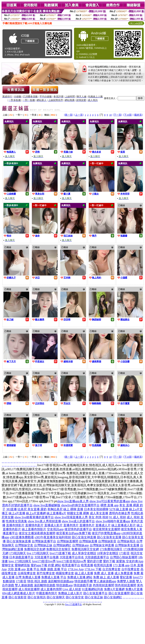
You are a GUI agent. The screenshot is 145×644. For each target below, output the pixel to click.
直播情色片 (87, 525)
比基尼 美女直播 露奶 (32, 509)
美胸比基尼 (55, 509)
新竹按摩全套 (46, 573)
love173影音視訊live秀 (71, 561)
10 (110, 115)
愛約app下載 (39, 565)
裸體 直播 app (109, 505)
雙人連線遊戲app (105, 581)
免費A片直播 (134, 589)
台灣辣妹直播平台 (44, 541)
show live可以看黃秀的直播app (110, 501)
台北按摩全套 (111, 569)
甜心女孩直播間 (119, 593)
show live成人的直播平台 (78, 521)
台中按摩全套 (130, 569)
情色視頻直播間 (126, 585)
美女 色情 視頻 (98, 517)
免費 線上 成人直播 (106, 577)
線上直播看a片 (56, 513)
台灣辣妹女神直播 (102, 545)
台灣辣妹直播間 (68, 541)
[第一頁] (69, 115)
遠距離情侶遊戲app (61, 581)
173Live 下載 (93, 569)
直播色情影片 (15, 525)
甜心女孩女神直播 (84, 537)
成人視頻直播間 (29, 589)
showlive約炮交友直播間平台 (80, 505)
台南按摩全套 (27, 573)
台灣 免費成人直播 (28, 577)
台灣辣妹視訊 (126, 541)
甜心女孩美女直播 (109, 537)
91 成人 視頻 (118, 517)
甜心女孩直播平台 (95, 593)
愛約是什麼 (95, 561)
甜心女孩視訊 (37, 597)
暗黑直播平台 (71, 565)
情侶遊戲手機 (84, 581)
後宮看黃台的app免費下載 (74, 533)
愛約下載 (109, 561)
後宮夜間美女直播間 (106, 529)
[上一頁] (79, 115)
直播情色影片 (34, 525)
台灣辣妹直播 (88, 541)
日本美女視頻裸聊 (96, 509)
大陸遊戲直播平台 (97, 557)
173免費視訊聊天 (111, 549)
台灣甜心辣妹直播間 (124, 557)
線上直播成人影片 (124, 525)
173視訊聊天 (18, 553)
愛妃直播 (126, 577)
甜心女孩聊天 (56, 597)
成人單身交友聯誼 (84, 553)
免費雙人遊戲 (126, 581)
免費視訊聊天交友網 (85, 549)
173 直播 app (121, 565)
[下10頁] (128, 115)
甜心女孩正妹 (94, 597)
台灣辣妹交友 (24, 545)
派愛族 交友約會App (130, 561)
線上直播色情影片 (34, 529)
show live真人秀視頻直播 (44, 521)
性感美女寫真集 (16, 521)
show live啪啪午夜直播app (113, 521)
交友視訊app (55, 529)
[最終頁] (138, 115)
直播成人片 (103, 525)
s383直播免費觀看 (22, 537)
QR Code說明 (136, 23)
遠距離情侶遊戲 (45, 585)
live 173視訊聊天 (38, 553)
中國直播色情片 (47, 593)
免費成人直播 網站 (80, 577)
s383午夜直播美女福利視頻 (53, 537)
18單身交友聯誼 (108, 553)
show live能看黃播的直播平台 (34, 517)
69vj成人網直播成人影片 (19, 593)
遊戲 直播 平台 (57, 569)
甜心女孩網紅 (113, 597)
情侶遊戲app (64, 585)
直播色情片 (71, 525)
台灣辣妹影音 (107, 541)
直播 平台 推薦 (36, 569)
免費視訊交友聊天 (58, 549)
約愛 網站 (55, 565)
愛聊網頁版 (22, 565)
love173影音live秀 (44, 561)
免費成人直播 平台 (54, 577)
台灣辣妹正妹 (43, 545)
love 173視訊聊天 (20, 561)
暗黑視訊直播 (103, 565)
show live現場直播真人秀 (71, 517)
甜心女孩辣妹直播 (19, 541)
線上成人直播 (84, 573)
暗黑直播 (87, 565)
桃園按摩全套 (65, 573)
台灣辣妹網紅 (62, 545)
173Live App (76, 569)
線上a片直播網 (36, 513)
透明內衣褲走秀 (120, 513)
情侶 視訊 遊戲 (37, 581)
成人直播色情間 (51, 589)
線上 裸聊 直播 (73, 509)
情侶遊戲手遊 (83, 585)
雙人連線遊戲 (24, 585)
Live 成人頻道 (72, 589)
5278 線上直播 (119, 509)
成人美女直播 (99, 513)
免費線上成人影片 (70, 593)
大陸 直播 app (17, 569)
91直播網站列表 (93, 589)
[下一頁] (118, 115)
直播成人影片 (53, 525)
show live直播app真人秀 (73, 501)
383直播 (11, 509)
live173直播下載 (60, 553)
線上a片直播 (17, 513)
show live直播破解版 (47, 505)
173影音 (124, 553)
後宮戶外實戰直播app (106, 533)
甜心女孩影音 (18, 597)
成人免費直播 (124, 573)
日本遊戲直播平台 (21, 557)
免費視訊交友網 (35, 549)
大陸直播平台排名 (72, 557)
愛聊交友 (8, 565)
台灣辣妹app (80, 545)
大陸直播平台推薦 (47, 557)
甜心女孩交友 (75, 597)
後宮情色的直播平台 (78, 529)
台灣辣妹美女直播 (127, 545)
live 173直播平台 (74, 604)
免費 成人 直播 (104, 573)
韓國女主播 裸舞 (78, 513)
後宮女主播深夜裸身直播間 (37, 533)
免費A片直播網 (114, 589)
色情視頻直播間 (103, 585)
